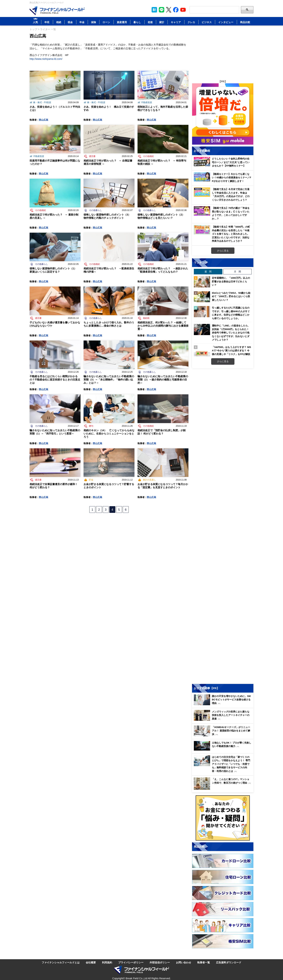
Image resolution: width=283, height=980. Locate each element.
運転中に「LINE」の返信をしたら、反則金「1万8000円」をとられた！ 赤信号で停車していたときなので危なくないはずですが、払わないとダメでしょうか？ (231, 333)
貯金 (91, 480)
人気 (35, 22)
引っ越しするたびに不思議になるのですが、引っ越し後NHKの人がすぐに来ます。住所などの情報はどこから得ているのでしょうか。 (231, 313)
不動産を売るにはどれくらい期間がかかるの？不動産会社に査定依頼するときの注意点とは (55, 379)
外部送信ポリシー (160, 962)
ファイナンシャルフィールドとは (61, 962)
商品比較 (245, 22)
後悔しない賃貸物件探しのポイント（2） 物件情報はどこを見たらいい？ (162, 216)
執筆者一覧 (204, 962)
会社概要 (91, 962)
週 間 (208, 272)
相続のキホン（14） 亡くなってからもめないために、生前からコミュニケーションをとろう (109, 433)
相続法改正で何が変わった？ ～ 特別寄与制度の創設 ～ (162, 162)
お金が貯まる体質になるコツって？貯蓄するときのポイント (109, 486)
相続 (59, 22)
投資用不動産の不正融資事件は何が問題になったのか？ (55, 162)
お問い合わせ (184, 962)
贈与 (91, 426)
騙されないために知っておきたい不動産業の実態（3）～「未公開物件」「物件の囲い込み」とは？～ (109, 379)
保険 (93, 22)
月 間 (237, 272)
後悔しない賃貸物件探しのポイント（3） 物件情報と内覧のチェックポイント (108, 216)
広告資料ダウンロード (229, 962)
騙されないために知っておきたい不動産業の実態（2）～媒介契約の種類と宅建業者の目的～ (163, 379)
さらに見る (223, 251)
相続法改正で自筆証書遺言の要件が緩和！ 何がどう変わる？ (54, 486)
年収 (47, 22)
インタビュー (226, 22)
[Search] (214, 10)
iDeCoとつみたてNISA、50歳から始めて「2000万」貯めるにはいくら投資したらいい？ (231, 296)
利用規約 (107, 962)
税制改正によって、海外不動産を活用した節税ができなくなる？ (163, 108)
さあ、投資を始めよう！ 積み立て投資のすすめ (109, 108)
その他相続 (148, 156)
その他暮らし (95, 210)
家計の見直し (149, 480)
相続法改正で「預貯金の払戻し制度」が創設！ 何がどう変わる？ (162, 432)
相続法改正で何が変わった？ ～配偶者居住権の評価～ (109, 270)
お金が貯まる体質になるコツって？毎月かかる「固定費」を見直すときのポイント (163, 486)
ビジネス (207, 22)
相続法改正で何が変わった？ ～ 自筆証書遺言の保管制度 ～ (108, 162)
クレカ (191, 22)
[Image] (57, 11)
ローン (106, 22)
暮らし (137, 22)
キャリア (176, 22)
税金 (70, 22)
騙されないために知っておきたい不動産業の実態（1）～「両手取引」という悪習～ (55, 432)
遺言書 (92, 156)
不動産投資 (147, 102)
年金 (82, 22)
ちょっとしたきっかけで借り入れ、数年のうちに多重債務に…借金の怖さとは (109, 324)
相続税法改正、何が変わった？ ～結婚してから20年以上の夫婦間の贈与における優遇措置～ (163, 326)
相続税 (146, 318)
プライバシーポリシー (131, 962)
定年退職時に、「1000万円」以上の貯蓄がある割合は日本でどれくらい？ (231, 281)
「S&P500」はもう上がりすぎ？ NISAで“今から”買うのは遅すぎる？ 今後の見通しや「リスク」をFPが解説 (231, 351)
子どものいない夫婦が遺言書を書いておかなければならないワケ (55, 324)
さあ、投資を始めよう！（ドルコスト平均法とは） (55, 108)
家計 (162, 22)
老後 (150, 22)
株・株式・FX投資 (42, 102)
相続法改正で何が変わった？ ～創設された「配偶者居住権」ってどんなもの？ (163, 270)
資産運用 (122, 22)
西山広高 (43, 120)
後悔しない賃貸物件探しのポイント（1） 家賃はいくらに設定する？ (54, 270)
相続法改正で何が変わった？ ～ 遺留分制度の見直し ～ (54, 216)
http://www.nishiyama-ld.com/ (46, 59)
